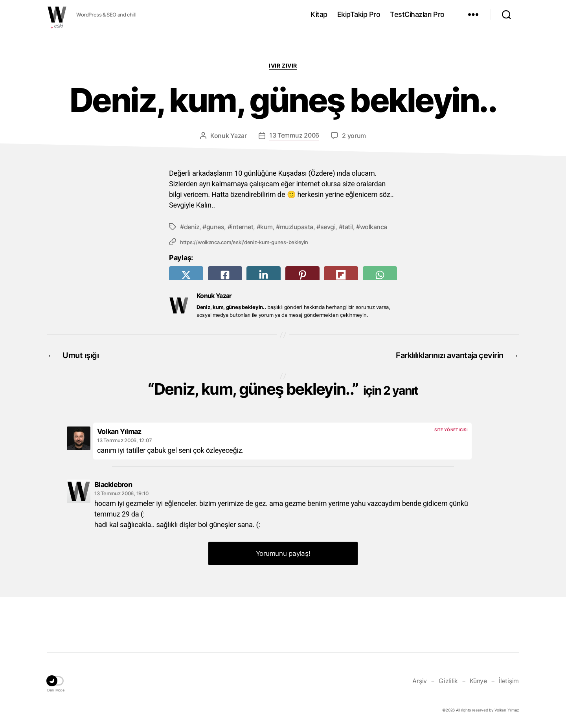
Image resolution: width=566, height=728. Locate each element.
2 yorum (354, 136)
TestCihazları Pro (417, 14)
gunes (215, 227)
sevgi (328, 227)
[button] (56, 682)
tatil (348, 227)
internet (242, 227)
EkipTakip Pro (359, 14)
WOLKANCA (57, 15)
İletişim (509, 681)
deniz (192, 227)
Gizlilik (448, 681)
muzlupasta (297, 227)
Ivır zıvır (283, 65)
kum (266, 227)
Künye (478, 681)
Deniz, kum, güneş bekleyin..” (286, 389)
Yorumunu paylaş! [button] (283, 553)
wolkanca (374, 227)
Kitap (319, 14)
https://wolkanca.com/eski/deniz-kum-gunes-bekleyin (244, 242)
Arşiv (420, 681)
